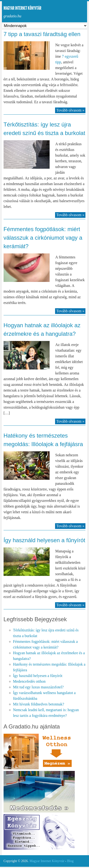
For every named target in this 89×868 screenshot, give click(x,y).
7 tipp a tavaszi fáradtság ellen (42, 34)
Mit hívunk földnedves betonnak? (39, 704)
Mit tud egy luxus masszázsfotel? (38, 687)
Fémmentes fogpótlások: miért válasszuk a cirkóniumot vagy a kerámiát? (43, 238)
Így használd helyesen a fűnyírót (44, 540)
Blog (70, 861)
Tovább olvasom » (70, 110)
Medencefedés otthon (29, 681)
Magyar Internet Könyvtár (22, 8)
